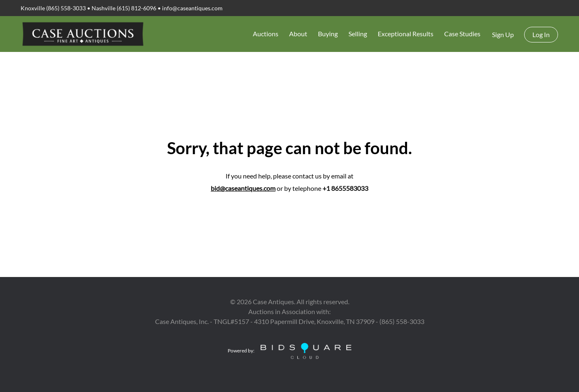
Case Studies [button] (462, 34)
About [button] (298, 34)
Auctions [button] (266, 34)
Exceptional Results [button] (406, 34)
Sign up (503, 34)
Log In (541, 34)
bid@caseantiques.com (243, 188)
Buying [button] (328, 34)
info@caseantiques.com (192, 8)
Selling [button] (358, 34)
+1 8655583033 (345, 188)
